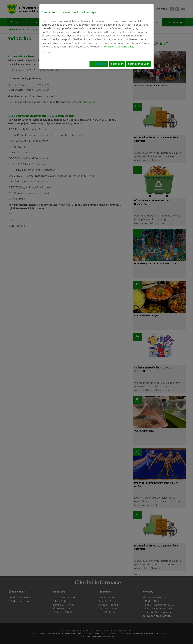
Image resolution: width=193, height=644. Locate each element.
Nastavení (47, 53)
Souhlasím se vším (139, 64)
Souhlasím (117, 64)
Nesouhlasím (99, 64)
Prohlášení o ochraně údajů (118, 47)
